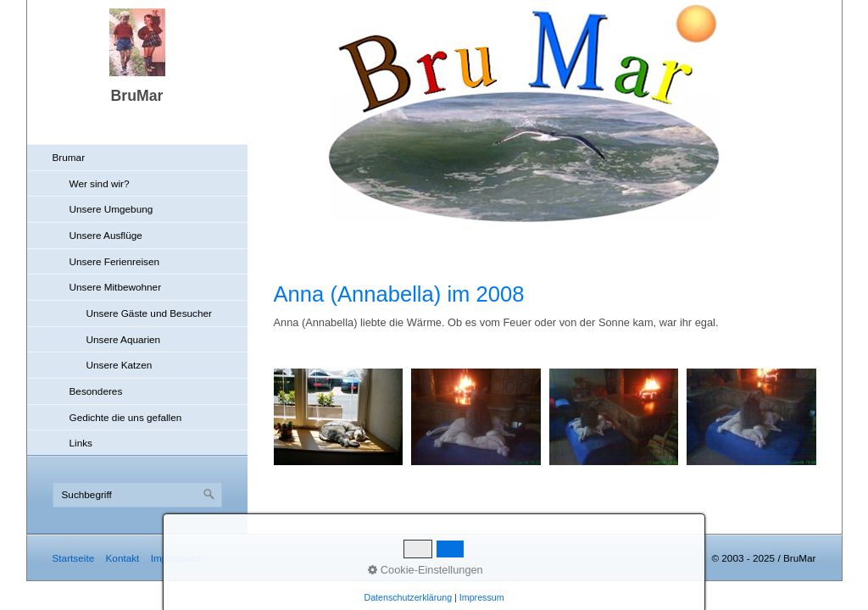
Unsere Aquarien (124, 339)
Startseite (74, 558)
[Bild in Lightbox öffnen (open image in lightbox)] (339, 417)
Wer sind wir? (100, 183)
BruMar (137, 96)
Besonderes (96, 391)
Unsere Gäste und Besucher (149, 313)
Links (81, 443)
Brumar (69, 157)
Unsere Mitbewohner (116, 287)
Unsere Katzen (120, 365)
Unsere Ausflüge (106, 235)
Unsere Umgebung (111, 209)
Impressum (175, 558)
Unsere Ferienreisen (115, 261)
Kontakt (122, 558)
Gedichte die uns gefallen (126, 417)
